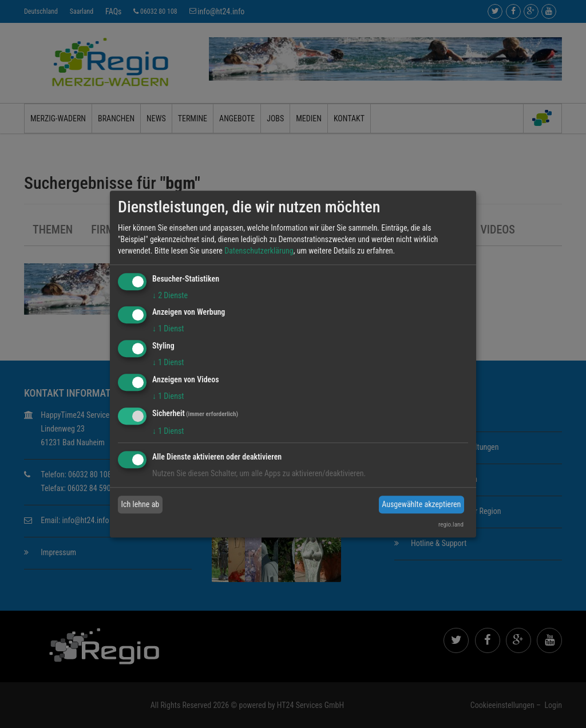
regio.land (451, 525)
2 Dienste (170, 295)
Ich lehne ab (140, 504)
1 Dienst (168, 329)
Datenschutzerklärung (259, 251)
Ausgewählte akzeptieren (421, 504)
